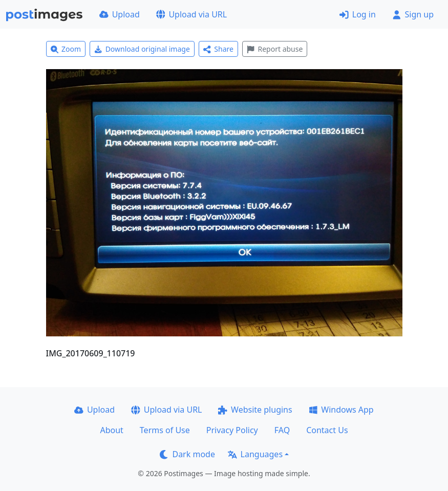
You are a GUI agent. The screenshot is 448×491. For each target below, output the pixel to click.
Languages (255, 454)
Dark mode (187, 454)
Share (218, 49)
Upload (120, 14)
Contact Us (327, 430)
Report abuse (275, 49)
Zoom (66, 49)
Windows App (341, 410)
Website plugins (255, 410)
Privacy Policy (232, 430)
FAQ (282, 430)
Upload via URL (191, 14)
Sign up (413, 14)
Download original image (142, 49)
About (111, 430)
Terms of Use (165, 430)
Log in (358, 14)
